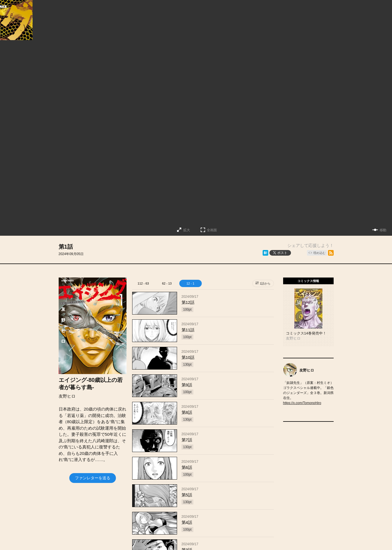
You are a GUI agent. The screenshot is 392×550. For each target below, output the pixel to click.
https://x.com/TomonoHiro (302, 403)
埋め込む (319, 253)
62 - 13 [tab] (167, 283)
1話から (265, 283)
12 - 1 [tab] (190, 283)
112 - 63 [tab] (143, 283)
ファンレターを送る (93, 478)
